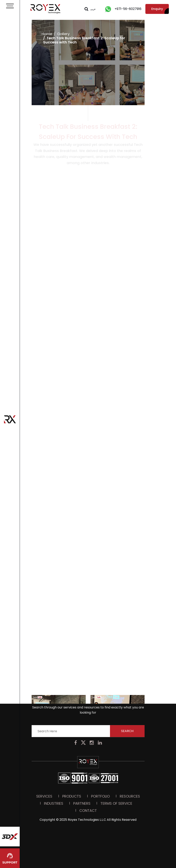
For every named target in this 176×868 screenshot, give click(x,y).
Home (47, 34)
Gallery (63, 34)
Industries (54, 770)
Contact (88, 777)
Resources (130, 763)
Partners (82, 770)
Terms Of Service (116, 770)
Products (72, 763)
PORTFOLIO (100, 763)
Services (44, 763)
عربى (93, 9)
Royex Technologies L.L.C (87, 787)
